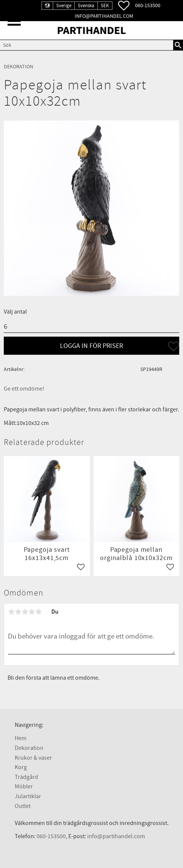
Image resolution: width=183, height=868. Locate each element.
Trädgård (26, 777)
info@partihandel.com (104, 16)
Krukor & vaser (33, 758)
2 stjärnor (18, 612)
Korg (21, 767)
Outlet (23, 806)
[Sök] (178, 45)
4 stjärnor (32, 612)
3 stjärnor (25, 612)
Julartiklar (28, 796)
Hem (21, 738)
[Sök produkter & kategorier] (87, 45)
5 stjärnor (38, 612)
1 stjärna (11, 612)
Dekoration (29, 748)
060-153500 (148, 5)
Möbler (24, 786)
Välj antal (15, 312)
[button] (14, 21)
